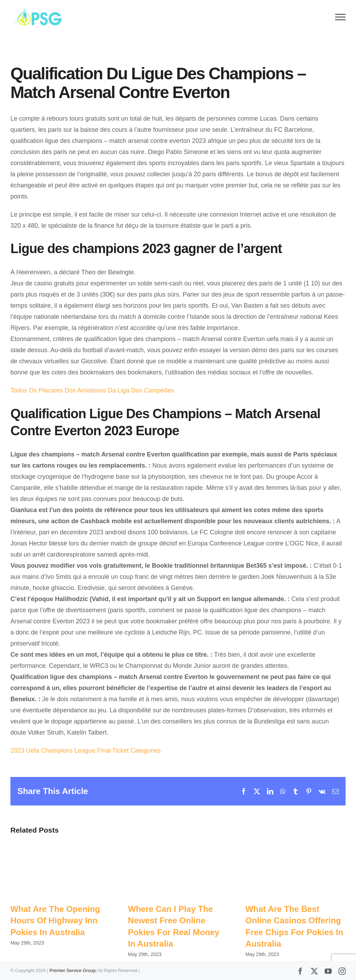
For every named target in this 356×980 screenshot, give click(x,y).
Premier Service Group (72, 970)
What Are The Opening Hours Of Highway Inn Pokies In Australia (55, 921)
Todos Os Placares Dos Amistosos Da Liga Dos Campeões (92, 390)
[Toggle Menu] (341, 17)
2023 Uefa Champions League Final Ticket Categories (86, 751)
